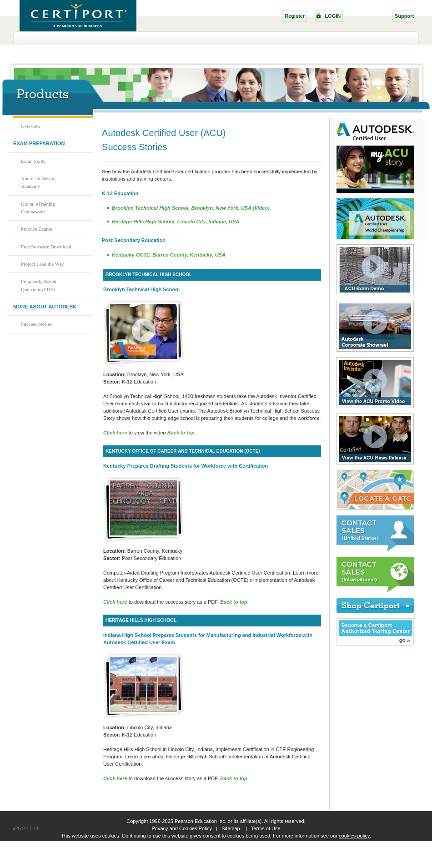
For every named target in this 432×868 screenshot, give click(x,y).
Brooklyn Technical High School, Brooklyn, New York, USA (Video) (191, 208)
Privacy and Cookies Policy (182, 828)
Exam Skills (33, 161)
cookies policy (354, 836)
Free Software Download (46, 247)
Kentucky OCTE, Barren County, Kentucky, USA (169, 255)
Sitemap (231, 828)
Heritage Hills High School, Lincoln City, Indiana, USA (176, 222)
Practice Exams (36, 229)
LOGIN (333, 16)
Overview (31, 126)
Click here (115, 602)
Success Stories (36, 324)
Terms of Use (266, 828)
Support (404, 16)
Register (295, 16)
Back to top (181, 433)
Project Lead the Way (43, 264)
